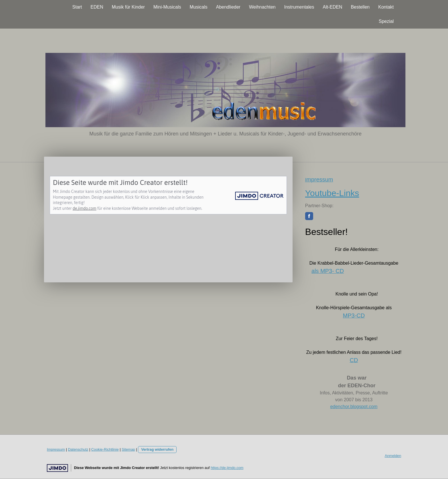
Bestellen (360, 7)
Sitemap (128, 449)
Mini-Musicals (167, 7)
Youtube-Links (332, 193)
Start (77, 7)
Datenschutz (78, 449)
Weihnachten (262, 7)
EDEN (97, 7)
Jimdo (57, 468)
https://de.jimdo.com (227, 468)
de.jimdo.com (84, 208)
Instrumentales (299, 7)
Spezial (386, 21)
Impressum (56, 449)
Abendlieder (228, 7)
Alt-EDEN (332, 7)
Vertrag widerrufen (157, 449)
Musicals (199, 7)
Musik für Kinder (128, 7)
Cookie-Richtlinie (105, 449)
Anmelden (393, 456)
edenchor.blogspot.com (354, 407)
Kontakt (386, 7)
